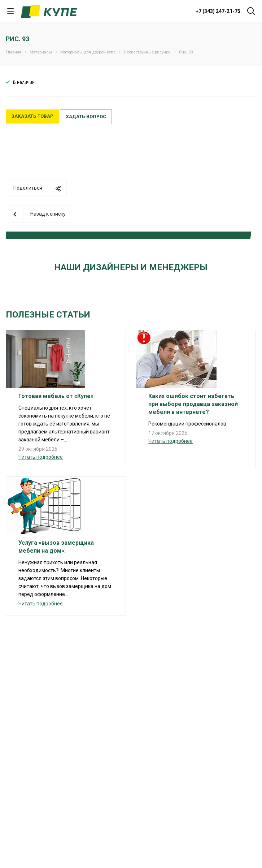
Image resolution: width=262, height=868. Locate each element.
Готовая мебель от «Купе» (56, 396)
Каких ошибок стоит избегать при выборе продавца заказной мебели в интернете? (193, 404)
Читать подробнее (41, 457)
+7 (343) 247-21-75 (218, 11)
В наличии (24, 82)
